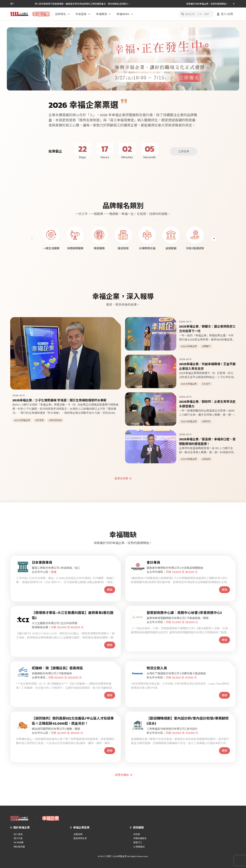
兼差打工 (138, 843)
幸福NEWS (125, 14)
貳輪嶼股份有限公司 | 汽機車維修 (52, 673)
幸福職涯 (104, 14)
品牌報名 (63, 14)
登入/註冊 (225, 14)
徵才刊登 (18, 838)
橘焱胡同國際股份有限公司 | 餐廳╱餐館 (56, 729)
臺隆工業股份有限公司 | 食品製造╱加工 (56, 568)
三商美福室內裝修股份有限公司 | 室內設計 (172, 729)
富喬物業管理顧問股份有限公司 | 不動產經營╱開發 (178, 618)
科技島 (137, 834)
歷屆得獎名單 (80, 838)
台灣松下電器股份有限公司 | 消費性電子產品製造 (176, 673)
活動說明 (78, 834)
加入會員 (18, 834)
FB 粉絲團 (19, 843)
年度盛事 (83, 14)
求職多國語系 (140, 838)
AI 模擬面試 (139, 847)
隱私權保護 (19, 847)
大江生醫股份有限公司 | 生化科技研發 (55, 623)
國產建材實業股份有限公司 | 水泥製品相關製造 (175, 568)
